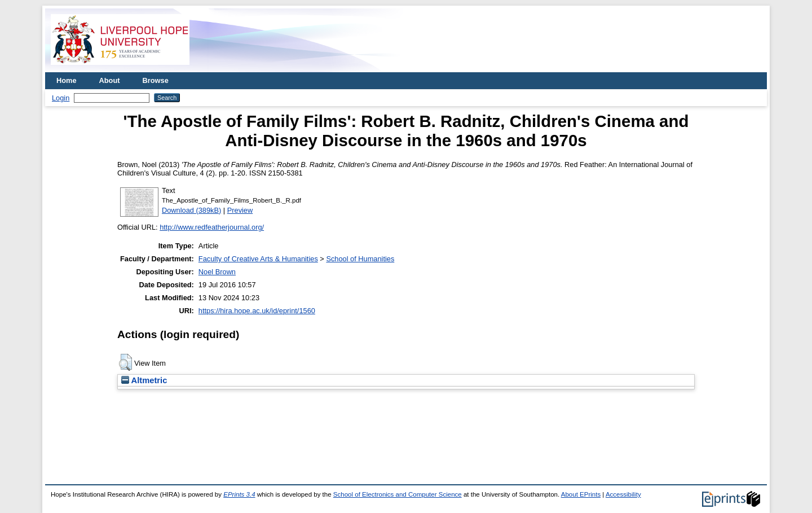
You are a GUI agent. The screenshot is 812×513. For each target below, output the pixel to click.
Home (67, 80)
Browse (156, 80)
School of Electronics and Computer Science (398, 494)
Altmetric (144, 380)
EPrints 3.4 (239, 494)
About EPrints (581, 494)
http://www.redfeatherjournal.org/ (212, 227)
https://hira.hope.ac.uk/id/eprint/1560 (257, 311)
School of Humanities (360, 259)
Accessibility (623, 494)
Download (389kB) (191, 210)
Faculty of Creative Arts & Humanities (258, 259)
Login (61, 98)
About (110, 80)
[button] (125, 362)
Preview (240, 210)
